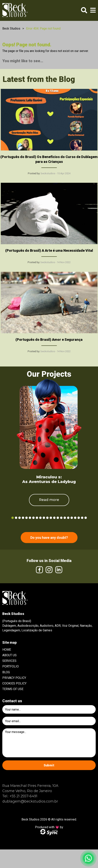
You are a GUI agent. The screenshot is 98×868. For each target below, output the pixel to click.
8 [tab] (37, 518)
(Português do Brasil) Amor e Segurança (49, 340)
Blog (6, 672)
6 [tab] (30, 518)
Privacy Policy (14, 678)
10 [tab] (44, 518)
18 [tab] (72, 518)
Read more (49, 500)
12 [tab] (51, 518)
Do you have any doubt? (49, 538)
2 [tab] (16, 518)
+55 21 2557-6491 (23, 796)
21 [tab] (82, 518)
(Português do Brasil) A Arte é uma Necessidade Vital (49, 250)
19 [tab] (75, 518)
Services (9, 661)
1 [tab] (13, 518)
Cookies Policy (14, 683)
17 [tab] (68, 518)
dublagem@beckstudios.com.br (30, 801)
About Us (9, 655)
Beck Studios (11, 28)
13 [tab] (54, 518)
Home (7, 650)
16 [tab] (65, 518)
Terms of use (13, 689)
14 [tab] (58, 518)
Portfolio (11, 666)
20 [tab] (79, 518)
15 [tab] (61, 518)
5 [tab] (26, 518)
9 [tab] (40, 518)
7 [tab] (33, 518)
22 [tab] (86, 518)
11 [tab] (47, 518)
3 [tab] (20, 518)
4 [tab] (23, 518)
